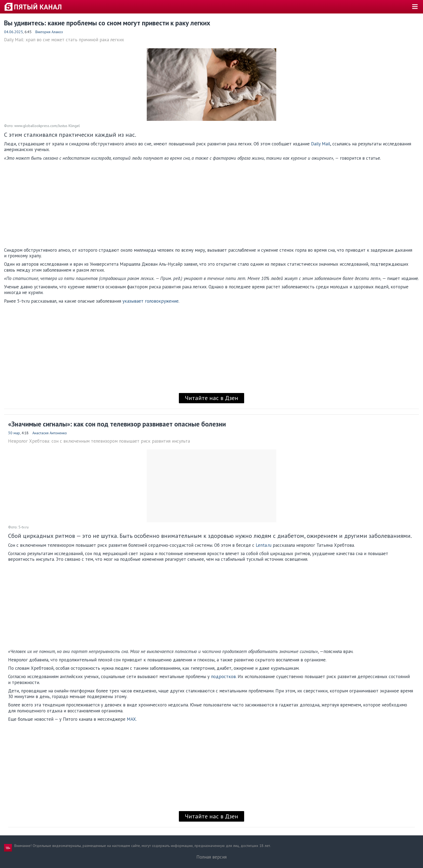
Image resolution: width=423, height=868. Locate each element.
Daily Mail (321, 144)
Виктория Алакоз (49, 32)
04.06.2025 (13, 32)
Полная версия (211, 857)
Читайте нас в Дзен (211, 398)
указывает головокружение (151, 301)
